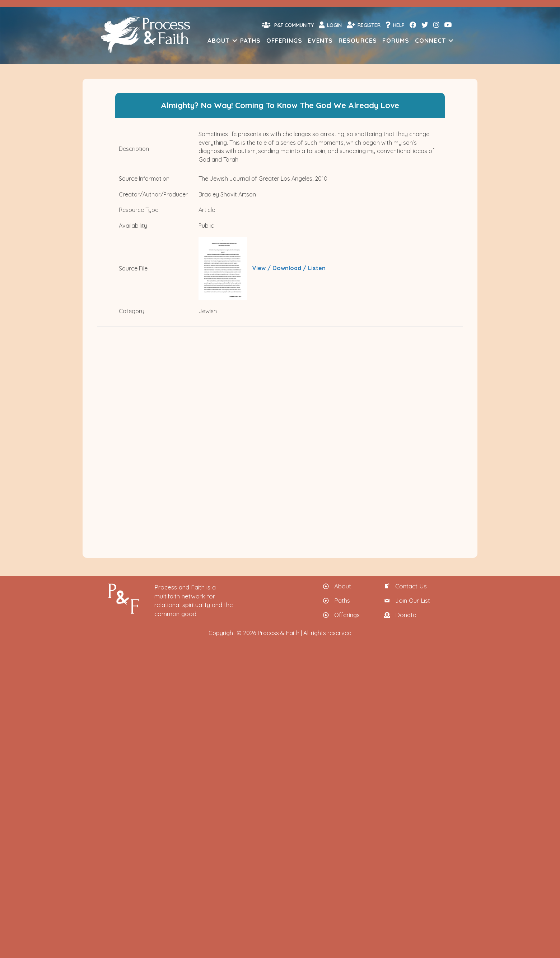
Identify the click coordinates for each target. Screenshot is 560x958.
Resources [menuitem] (358, 40)
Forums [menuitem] (396, 40)
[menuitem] (412, 25)
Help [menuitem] (395, 25)
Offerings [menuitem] (284, 40)
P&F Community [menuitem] (288, 25)
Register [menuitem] (364, 25)
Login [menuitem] (330, 25)
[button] (235, 40)
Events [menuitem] (320, 40)
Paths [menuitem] (251, 40)
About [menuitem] (219, 40)
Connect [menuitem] (430, 40)
